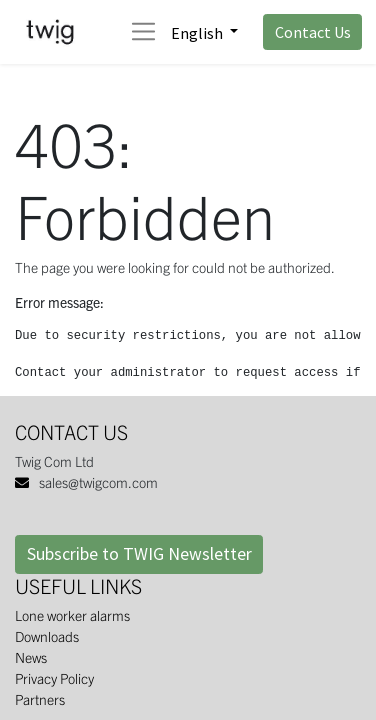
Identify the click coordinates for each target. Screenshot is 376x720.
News (31, 657)
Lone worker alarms (72, 615)
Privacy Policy (54, 678)
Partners (40, 699)
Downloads (47, 636)
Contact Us (313, 32)
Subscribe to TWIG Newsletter (139, 554)
